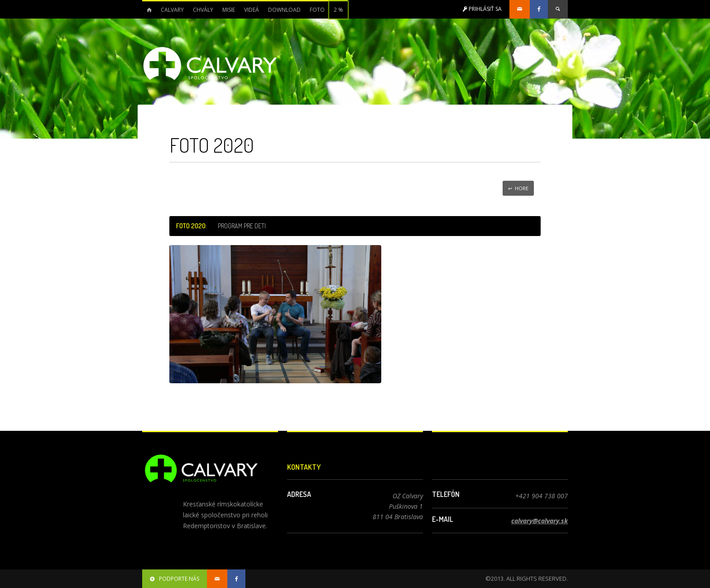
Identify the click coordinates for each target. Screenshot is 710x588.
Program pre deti (242, 226)
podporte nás (175, 579)
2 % (338, 10)
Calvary (172, 10)
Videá (252, 10)
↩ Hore (518, 188)
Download (284, 10)
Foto (317, 10)
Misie (229, 10)
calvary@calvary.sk (540, 521)
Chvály (203, 10)
